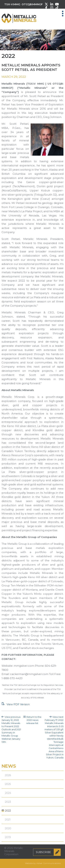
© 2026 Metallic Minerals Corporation (14, 851)
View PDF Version (16, 704)
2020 (8, 828)
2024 (8, 793)
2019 (8, 837)
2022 (8, 811)
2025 (8, 784)
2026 (8, 775)
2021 (8, 820)
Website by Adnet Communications (43, 863)
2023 (8, 802)
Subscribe (48, 852)
